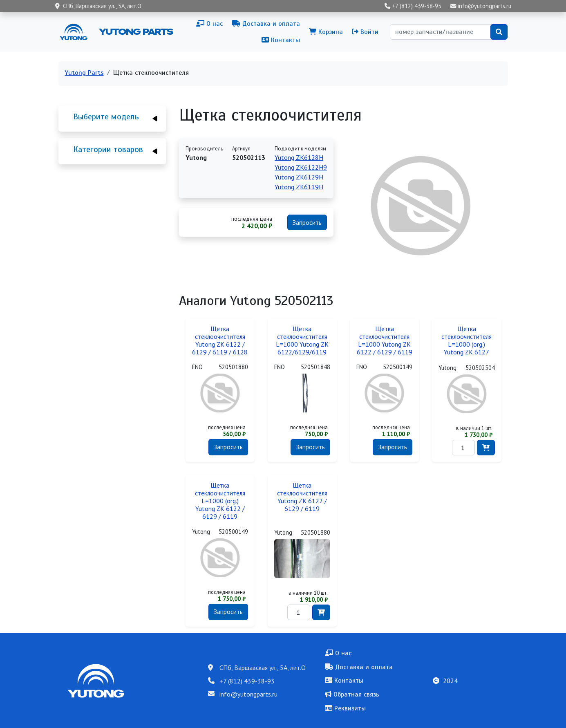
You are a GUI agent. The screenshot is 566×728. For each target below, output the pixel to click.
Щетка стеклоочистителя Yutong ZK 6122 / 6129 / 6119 (302, 497)
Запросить (307, 222)
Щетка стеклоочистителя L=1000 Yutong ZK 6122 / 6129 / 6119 (385, 340)
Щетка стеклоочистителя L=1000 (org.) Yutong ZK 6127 (466, 340)
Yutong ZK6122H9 (301, 167)
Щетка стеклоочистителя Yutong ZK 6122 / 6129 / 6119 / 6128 (220, 340)
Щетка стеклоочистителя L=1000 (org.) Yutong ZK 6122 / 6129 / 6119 (220, 501)
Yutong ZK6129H (299, 177)
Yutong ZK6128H (299, 157)
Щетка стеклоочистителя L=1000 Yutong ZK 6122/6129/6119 (302, 340)
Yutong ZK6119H (299, 187)
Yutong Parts (135, 31)
